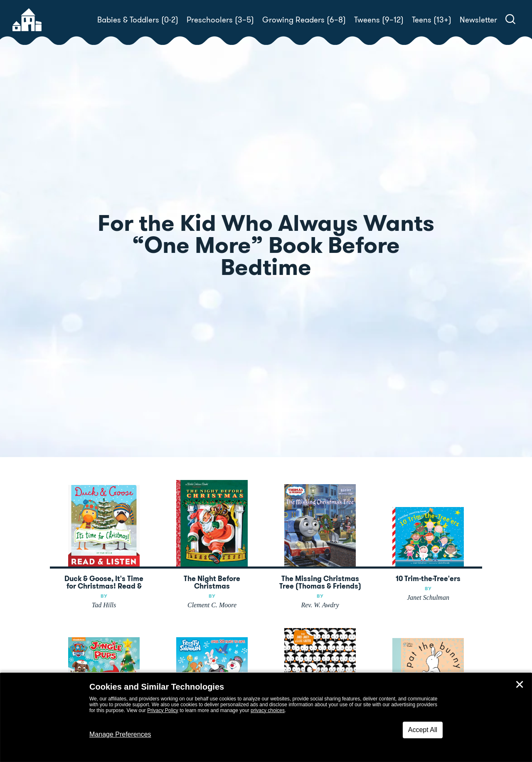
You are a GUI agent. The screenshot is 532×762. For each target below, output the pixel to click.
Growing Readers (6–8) (304, 20)
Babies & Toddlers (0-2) (138, 20)
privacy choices (268, 710)
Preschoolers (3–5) (220, 20)
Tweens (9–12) (379, 20)
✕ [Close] (520, 685)
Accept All (423, 730)
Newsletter (478, 20)
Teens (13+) (432, 20)
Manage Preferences (120, 734)
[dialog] (266, 717)
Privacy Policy (163, 710)
